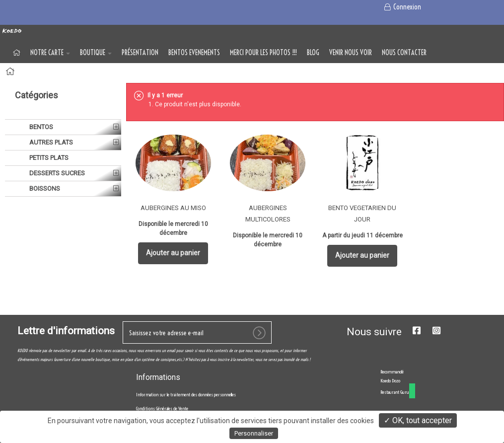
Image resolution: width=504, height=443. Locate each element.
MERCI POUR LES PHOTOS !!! (263, 53)
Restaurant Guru (395, 392)
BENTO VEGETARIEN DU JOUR (362, 214)
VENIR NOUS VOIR (351, 53)
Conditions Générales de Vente (162, 408)
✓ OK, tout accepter (418, 420)
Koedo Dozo (390, 381)
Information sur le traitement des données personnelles (186, 395)
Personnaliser (254, 433)
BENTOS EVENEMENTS (194, 53)
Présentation (140, 53)
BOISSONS (44, 188)
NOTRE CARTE (50, 53)
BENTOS (40, 127)
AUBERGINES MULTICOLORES (268, 214)
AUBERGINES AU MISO (173, 208)
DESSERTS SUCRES (56, 173)
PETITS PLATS (48, 158)
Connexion (402, 7)
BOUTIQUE (96, 53)
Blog (313, 53)
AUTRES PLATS (50, 142)
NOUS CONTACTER (404, 53)
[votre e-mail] (197, 332)
